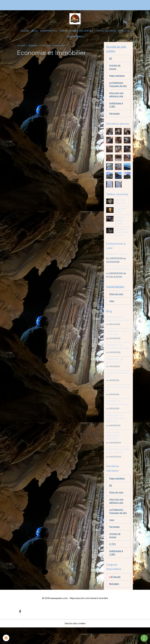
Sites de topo (117, 303)
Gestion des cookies (75, 640)
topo (112, 310)
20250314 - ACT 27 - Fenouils (118, 342)
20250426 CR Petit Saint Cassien (118, 460)
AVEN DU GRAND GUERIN (120, 229)
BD (111, 61)
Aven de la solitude (118, 277)
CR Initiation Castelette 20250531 (114, 445)
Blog (35, 33)
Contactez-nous (106, 33)
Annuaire (33, 48)
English (114, 600)
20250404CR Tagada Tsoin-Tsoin (118, 328)
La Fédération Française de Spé (117, 90)
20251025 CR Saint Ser (118, 384)
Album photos (48, 33)
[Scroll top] (144, 638)
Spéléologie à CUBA (116, 113)
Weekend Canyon (117, 263)
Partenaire (115, 122)
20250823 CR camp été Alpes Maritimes (116, 428)
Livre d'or (124, 33)
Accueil (25, 33)
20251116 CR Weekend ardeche (117, 412)
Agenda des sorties (81, 33)
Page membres (75, 39)
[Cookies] (6, 638)
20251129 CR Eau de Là (118, 398)
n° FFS (112, 559)
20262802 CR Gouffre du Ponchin (118, 356)
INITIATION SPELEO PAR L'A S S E (122, 241)
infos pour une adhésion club (117, 102)
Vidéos (63, 33)
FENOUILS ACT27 (120, 219)
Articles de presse (115, 70)
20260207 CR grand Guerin (115, 370)
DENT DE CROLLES (120, 210)
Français (115, 593)
